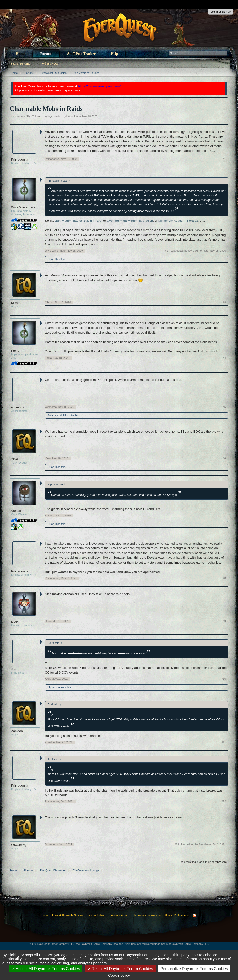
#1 (224, 159)
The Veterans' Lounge (40, 116)
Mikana (16, 303)
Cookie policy (119, 975)
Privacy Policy (96, 915)
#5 (224, 407)
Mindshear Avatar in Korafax (178, 221)
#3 (224, 302)
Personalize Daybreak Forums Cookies (194, 969)
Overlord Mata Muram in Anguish (130, 221)
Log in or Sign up (221, 12)
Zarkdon (17, 731)
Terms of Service (118, 915)
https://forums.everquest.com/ (99, 86)
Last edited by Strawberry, (204, 844)
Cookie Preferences (177, 915)
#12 (224, 801)
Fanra (15, 351)
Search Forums (20, 64)
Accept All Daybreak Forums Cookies (46, 969)
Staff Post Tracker (81, 54)
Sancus (52, 415)
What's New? (50, 64)
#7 (224, 515)
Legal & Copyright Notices (68, 915)
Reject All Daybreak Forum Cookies (120, 969)
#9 (224, 621)
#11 (224, 742)
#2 (167, 251)
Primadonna (74, 116)
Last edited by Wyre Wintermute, (198, 251)
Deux (15, 622)
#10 (224, 679)
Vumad (16, 511)
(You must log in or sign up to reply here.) (204, 862)
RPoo (51, 259)
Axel (14, 669)
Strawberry (19, 845)
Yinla (15, 459)
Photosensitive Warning (147, 915)
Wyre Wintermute (23, 207)
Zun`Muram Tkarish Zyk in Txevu (78, 221)
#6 (224, 458)
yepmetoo (18, 407)
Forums (46, 54)
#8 (224, 578)
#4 (224, 358)
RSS (195, 915)
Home (20, 54)
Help (114, 54)
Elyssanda (54, 687)
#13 (177, 844)
